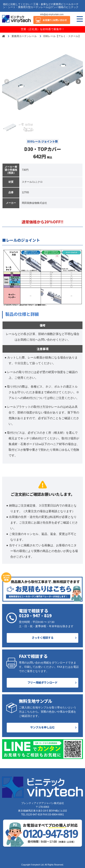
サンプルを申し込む (42, 727)
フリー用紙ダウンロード (42, 682)
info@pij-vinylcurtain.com (52, 14)
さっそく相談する (43, 638)
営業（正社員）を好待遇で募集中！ (43, 29)
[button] (78, 81)
